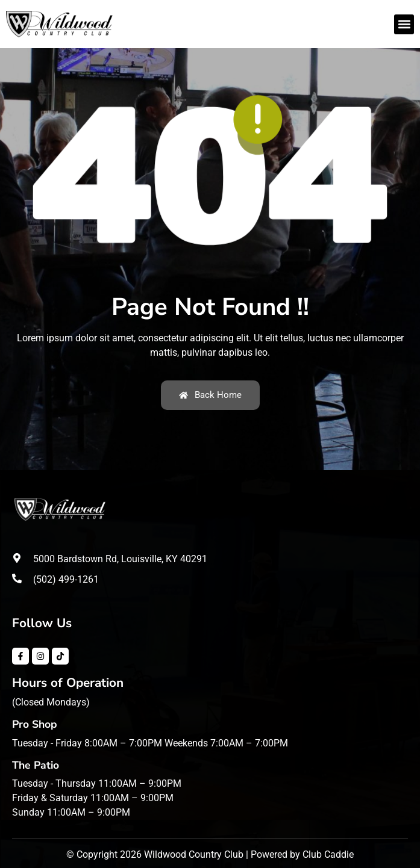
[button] (404, 24)
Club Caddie (328, 854)
